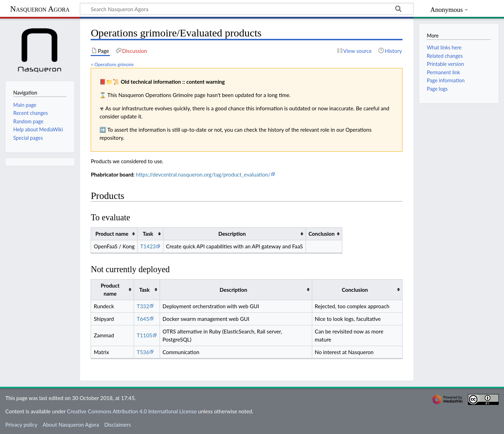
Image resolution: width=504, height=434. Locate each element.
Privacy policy (21, 425)
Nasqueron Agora (40, 9)
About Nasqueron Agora (71, 425)
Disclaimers (118, 425)
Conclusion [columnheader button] (321, 234)
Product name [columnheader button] (112, 234)
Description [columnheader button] (232, 234)
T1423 (148, 246)
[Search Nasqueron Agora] (247, 9)
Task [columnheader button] (148, 234)
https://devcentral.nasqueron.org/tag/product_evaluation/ (203, 174)
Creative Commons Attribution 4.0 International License (132, 411)
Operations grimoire (114, 64)
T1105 (145, 335)
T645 (143, 319)
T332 (143, 306)
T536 (143, 352)
